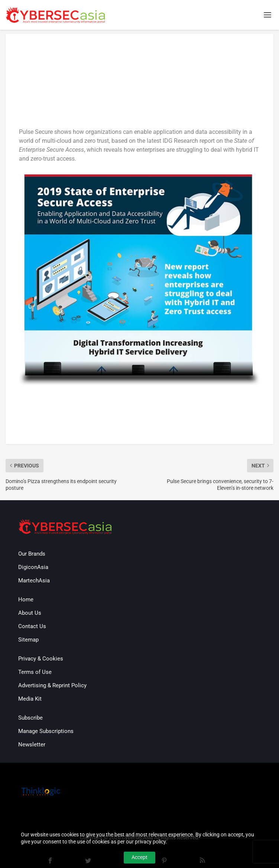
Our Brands (32, 554)
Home (26, 599)
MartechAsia (34, 581)
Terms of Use (35, 672)
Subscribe (30, 718)
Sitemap (28, 640)
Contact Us (32, 626)
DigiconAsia (33, 567)
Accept (139, 857)
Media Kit (30, 699)
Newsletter (32, 745)
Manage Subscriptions (46, 731)
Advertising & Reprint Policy (52, 685)
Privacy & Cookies (41, 659)
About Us (30, 613)
